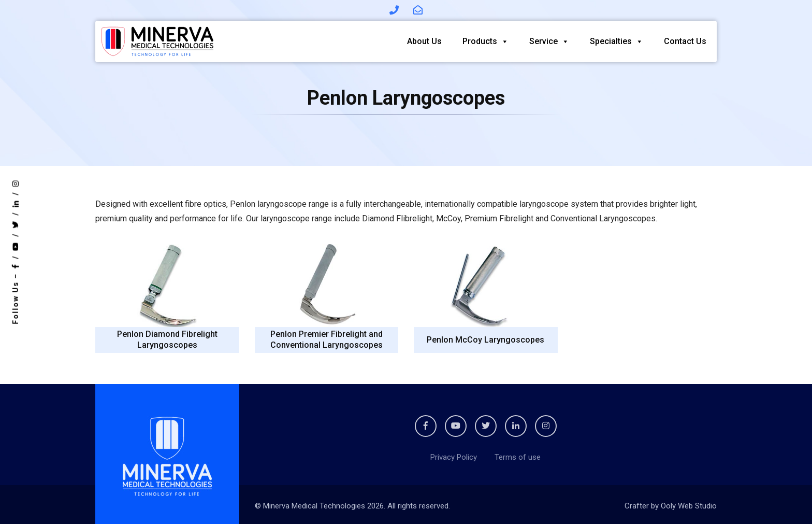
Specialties (617, 41)
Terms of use (518, 457)
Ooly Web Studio (689, 506)
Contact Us (685, 41)
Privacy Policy (454, 457)
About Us (424, 41)
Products (485, 41)
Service (549, 41)
